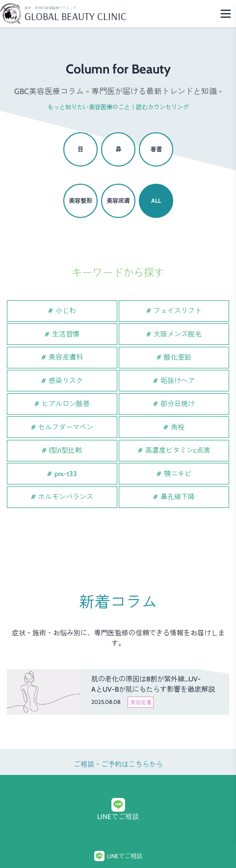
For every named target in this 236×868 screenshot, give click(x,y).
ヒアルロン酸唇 (66, 404)
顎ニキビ (178, 474)
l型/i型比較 (66, 450)
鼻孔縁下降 (178, 497)
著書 (156, 149)
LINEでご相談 (118, 809)
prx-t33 (66, 474)
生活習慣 (66, 334)
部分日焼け (178, 404)
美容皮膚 (118, 201)
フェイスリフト (178, 311)
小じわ (66, 311)
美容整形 (80, 201)
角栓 (178, 427)
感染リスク (66, 381)
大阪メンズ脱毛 (178, 334)
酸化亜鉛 (178, 357)
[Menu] (226, 14)
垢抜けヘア (178, 381)
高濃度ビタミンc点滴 (178, 450)
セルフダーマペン (66, 427)
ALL (156, 201)
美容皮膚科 (66, 357)
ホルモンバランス (66, 497)
